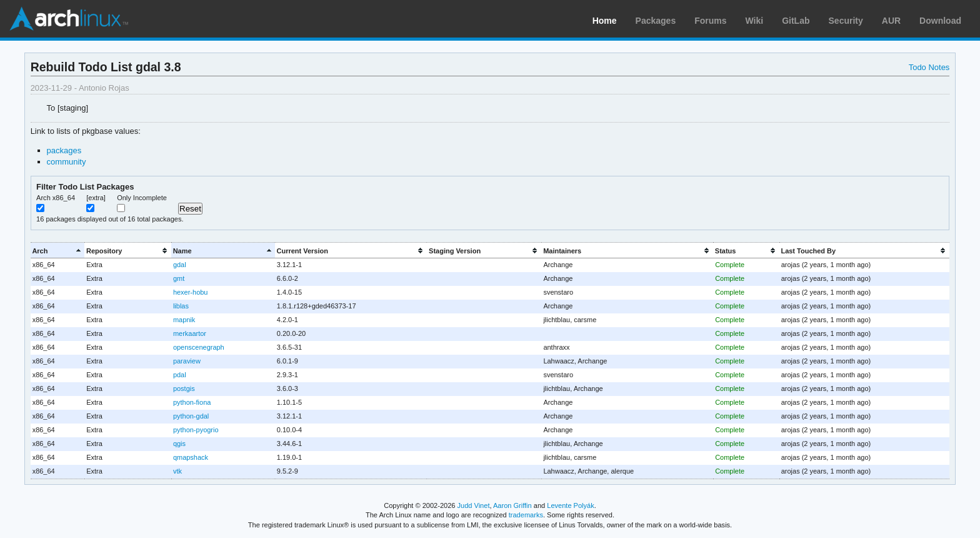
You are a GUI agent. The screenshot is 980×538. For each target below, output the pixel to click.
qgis (179, 444)
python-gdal (191, 416)
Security (846, 21)
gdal (180, 265)
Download (940, 21)
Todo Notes (929, 67)
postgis (184, 388)
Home (605, 21)
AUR (891, 21)
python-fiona (192, 402)
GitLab (796, 21)
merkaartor (190, 333)
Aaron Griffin (512, 505)
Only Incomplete (142, 198)
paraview (187, 361)
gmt (179, 278)
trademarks (526, 515)
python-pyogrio (196, 430)
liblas (181, 306)
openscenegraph (199, 347)
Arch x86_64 (56, 198)
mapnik (184, 320)
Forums (710, 21)
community (67, 162)
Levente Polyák (570, 505)
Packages (656, 21)
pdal (180, 375)
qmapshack (191, 457)
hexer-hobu (191, 292)
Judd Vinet (474, 505)
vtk (177, 471)
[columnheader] (58, 251)
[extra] (96, 198)
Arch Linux (69, 19)
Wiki (755, 21)
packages (64, 150)
